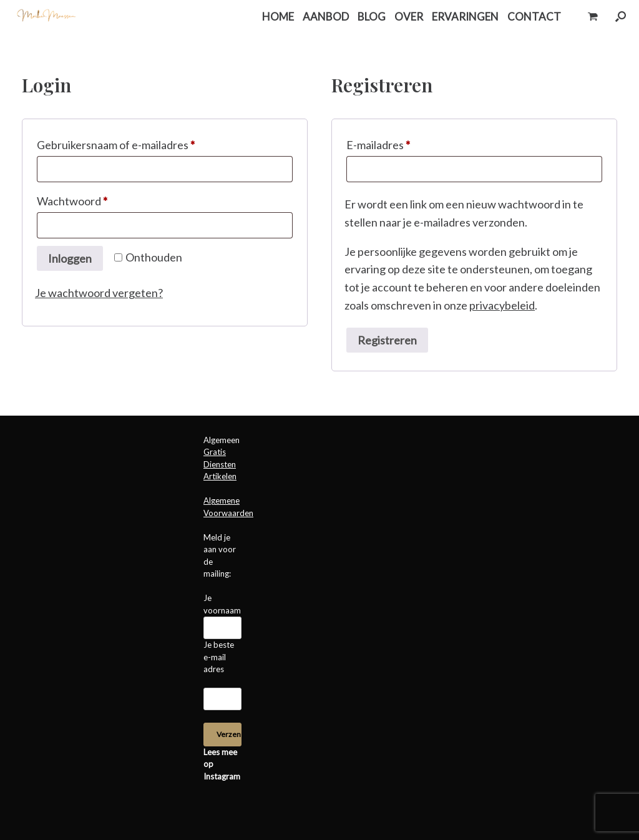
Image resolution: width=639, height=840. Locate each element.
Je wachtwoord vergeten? (99, 293)
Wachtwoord (90, 199)
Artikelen (220, 476)
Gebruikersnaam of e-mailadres (133, 143)
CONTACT (534, 17)
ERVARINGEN (465, 17)
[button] (621, 17)
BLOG (372, 17)
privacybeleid (502, 305)
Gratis (215, 452)
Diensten (220, 464)
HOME (278, 17)
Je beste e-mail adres (219, 657)
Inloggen (70, 258)
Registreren (387, 340)
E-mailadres (396, 143)
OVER (409, 17)
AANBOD (326, 17)
